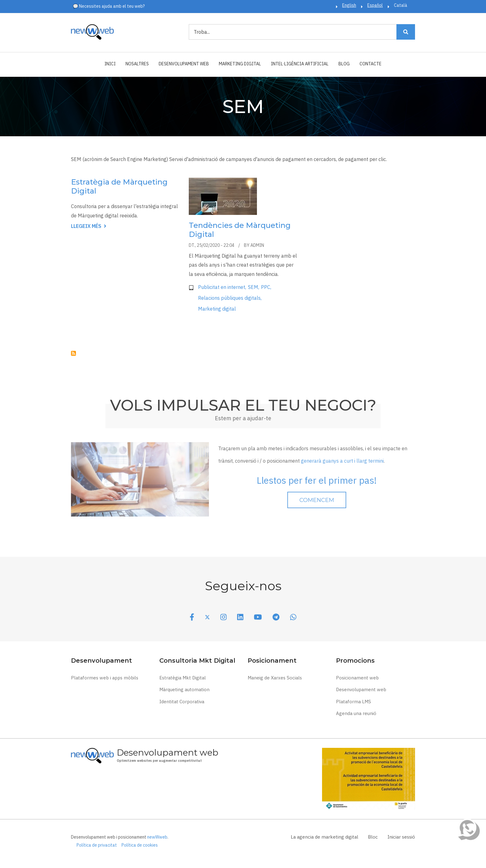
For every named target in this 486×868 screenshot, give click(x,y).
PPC (266, 287)
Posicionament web (357, 678)
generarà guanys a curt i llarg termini (342, 461)
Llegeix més (89, 227)
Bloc (373, 837)
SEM (253, 287)
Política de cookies (140, 845)
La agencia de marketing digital (325, 837)
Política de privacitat (97, 845)
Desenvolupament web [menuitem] (184, 64)
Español (375, 5)
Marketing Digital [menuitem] (240, 64)
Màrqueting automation (184, 689)
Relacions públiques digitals (229, 298)
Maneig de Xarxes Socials (275, 678)
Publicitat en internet (222, 287)
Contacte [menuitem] (371, 64)
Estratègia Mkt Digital (183, 678)
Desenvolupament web (361, 689)
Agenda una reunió (356, 713)
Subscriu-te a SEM (73, 353)
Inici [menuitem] (110, 64)
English (349, 5)
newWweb (157, 837)
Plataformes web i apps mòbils (105, 678)
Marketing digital (217, 309)
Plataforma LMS (353, 702)
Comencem (317, 500)
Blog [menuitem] (344, 64)
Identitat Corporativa (182, 702)
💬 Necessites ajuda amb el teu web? (109, 6)
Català (401, 5)
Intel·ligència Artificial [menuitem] (300, 64)
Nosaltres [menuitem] (137, 64)
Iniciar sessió (401, 837)
